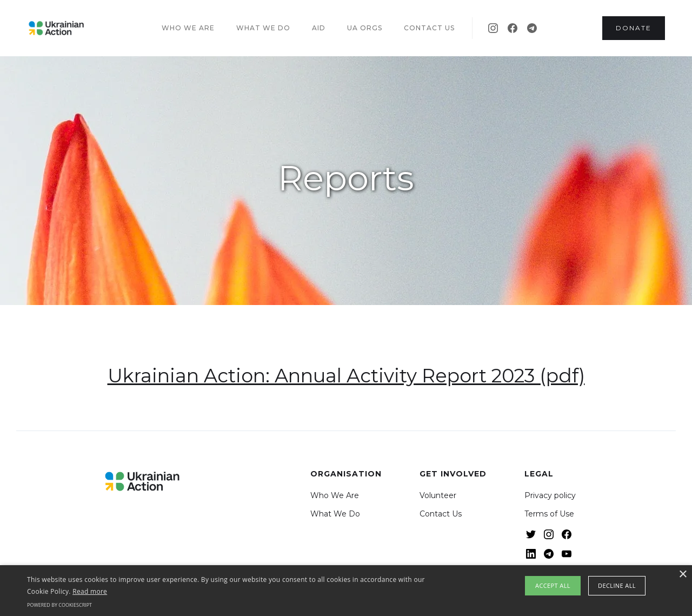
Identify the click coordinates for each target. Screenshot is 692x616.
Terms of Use (549, 514)
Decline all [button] (617, 585)
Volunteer (438, 495)
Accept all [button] (553, 585)
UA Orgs (365, 28)
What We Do (335, 514)
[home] (56, 28)
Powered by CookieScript (59, 605)
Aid (319, 28)
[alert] (346, 591)
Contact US (429, 28)
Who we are (188, 28)
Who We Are (335, 495)
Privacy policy (550, 495)
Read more (90, 591)
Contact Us (441, 514)
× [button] (683, 575)
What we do (263, 28)
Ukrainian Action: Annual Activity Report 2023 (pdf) (346, 376)
